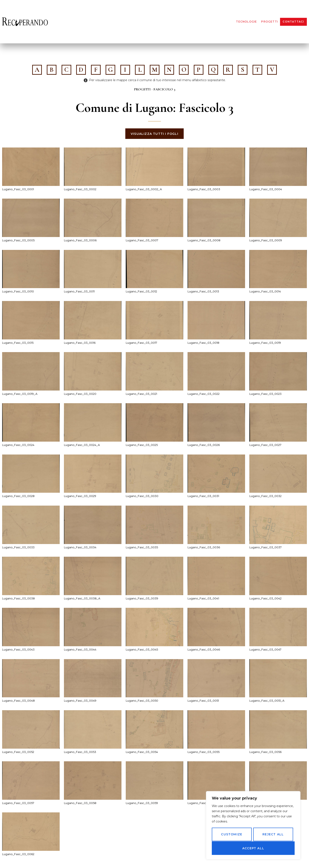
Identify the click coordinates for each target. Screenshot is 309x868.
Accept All (253, 848)
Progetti (270, 22)
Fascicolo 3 (164, 89)
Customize (232, 835)
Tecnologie (246, 22)
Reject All (273, 835)
